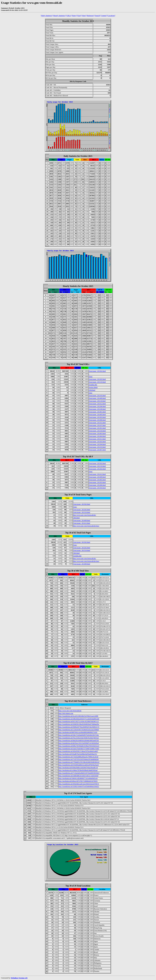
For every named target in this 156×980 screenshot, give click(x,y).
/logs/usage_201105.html (97, 395)
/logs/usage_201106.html (97, 409)
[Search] (97, 16)
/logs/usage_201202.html (97, 379)
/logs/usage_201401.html (97, 412)
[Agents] (104, 16)
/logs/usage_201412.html (97, 404)
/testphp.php (93, 385)
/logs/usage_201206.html (97, 406)
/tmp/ (90, 393)
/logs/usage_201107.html (97, 425)
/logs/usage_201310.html (97, 431)
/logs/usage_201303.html (97, 417)
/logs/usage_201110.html (97, 401)
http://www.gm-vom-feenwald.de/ (85, 515)
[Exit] (79, 16)
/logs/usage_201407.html (97, 450)
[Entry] (74, 16)
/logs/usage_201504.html (97, 444)
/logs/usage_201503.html (97, 442)
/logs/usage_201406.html (97, 420)
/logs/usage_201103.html (97, 447)
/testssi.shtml (93, 387)
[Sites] (84, 16)
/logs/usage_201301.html (97, 428)
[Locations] (111, 16)
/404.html (92, 390)
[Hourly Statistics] (59, 16)
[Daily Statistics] (47, 16)
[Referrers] (90, 16)
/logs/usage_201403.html (97, 433)
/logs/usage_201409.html (97, 398)
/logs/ (91, 377)
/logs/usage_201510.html (97, 382)
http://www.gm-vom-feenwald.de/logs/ (86, 526)
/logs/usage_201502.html (97, 371)
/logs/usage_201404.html (97, 436)
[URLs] (69, 16)
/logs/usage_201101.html (97, 423)
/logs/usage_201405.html (97, 414)
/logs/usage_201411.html (97, 439)
